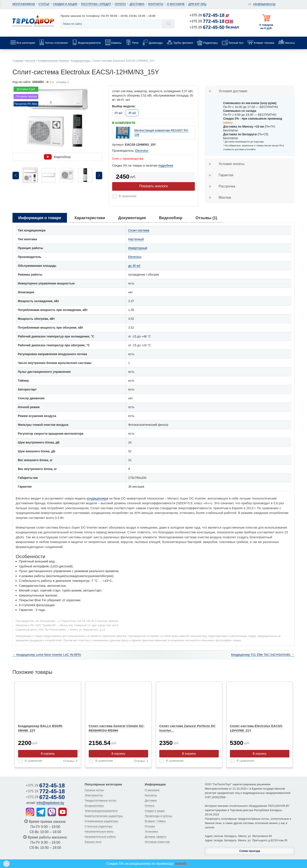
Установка (151, 831)
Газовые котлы (94, 790)
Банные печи (93, 842)
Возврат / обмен (155, 821)
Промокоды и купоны (158, 816)
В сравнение (128, 196)
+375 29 (207, 15)
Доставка (137, 4)
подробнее (166, 165)
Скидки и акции (65, 4)
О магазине (176, 4)
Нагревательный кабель (100, 837)
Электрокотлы (94, 795)
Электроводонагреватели (101, 811)
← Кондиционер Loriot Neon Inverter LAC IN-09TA (47, 655)
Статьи (44, 4)
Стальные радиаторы (99, 826)
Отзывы (150, 826)
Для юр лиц (197, 4)
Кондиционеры (94, 806)
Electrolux (142, 151)
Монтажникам (24, 4)
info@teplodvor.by (264, 4)
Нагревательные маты (99, 831)
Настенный (136, 239)
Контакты (156, 4)
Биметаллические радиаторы (104, 816)
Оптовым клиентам (157, 842)
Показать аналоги (153, 186)
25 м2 (119, 113)
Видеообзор (57, 157)
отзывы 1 (57, 82)
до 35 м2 (134, 266)
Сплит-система (139, 230)
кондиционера (97, 498)
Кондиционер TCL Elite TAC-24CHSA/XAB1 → (263, 655)
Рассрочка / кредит (96, 4)
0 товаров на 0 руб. (266, 27)
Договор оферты (155, 837)
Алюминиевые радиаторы (102, 821)
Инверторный (138, 248)
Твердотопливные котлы (100, 800)
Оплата (120, 4)
